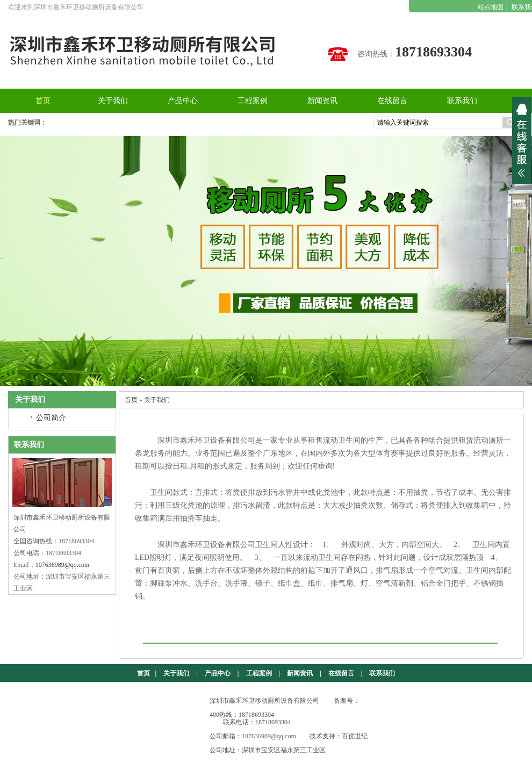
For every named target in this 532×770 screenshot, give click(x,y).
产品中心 (218, 673)
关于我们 (157, 400)
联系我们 (382, 673)
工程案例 (259, 673)
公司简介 (51, 418)
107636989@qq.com (63, 565)
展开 (522, 140)
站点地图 (491, 7)
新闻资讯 (300, 673)
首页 (131, 400)
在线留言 (341, 673)
